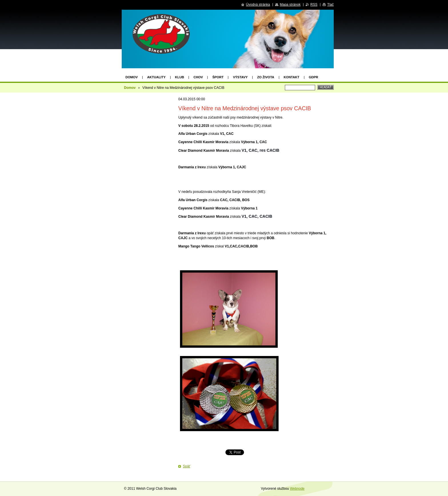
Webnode (297, 489)
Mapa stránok (290, 5)
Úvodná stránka (258, 5)
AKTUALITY (156, 77)
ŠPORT (218, 77)
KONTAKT (292, 77)
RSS (314, 5)
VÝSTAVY (240, 77)
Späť (187, 466)
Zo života (266, 77)
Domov (132, 77)
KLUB (180, 77)
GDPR (314, 77)
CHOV (198, 77)
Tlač (330, 5)
